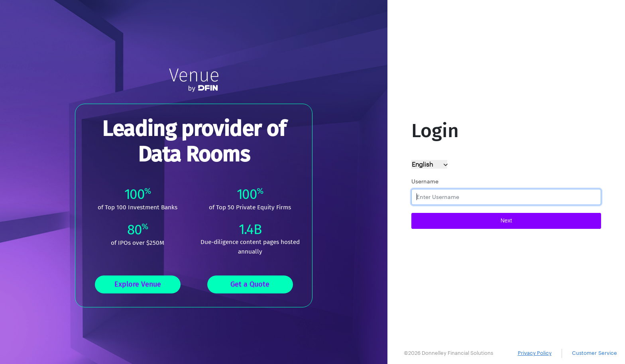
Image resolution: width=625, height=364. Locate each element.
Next (506, 220)
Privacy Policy (535, 353)
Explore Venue (138, 284)
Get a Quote (250, 284)
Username (425, 181)
